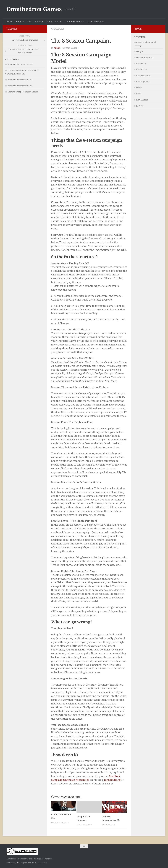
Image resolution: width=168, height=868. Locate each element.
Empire (20, 22)
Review (140, 106)
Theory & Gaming (96, 22)
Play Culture (142, 100)
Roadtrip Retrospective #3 (20, 64)
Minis (139, 88)
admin (57, 48)
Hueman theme (41, 863)
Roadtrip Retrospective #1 (20, 86)
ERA (29, 22)
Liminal (39, 22)
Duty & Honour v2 (75, 22)
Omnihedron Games (34, 9)
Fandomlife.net (113, 780)
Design (140, 51)
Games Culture (143, 76)
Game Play (58, 29)
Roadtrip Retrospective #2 (20, 80)
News (139, 94)
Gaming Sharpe (54, 22)
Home (9, 22)
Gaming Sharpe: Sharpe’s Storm (23, 92)
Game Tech (141, 70)
